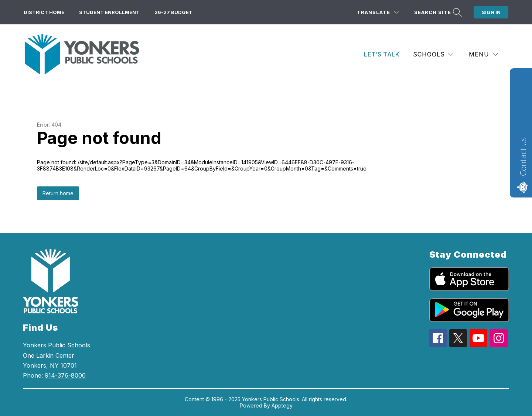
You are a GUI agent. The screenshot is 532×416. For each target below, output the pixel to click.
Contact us (523, 157)
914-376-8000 (65, 375)
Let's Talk (382, 54)
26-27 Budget (173, 12)
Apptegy (282, 405)
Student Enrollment (109, 12)
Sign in (491, 12)
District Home (44, 12)
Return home (58, 193)
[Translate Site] (378, 12)
